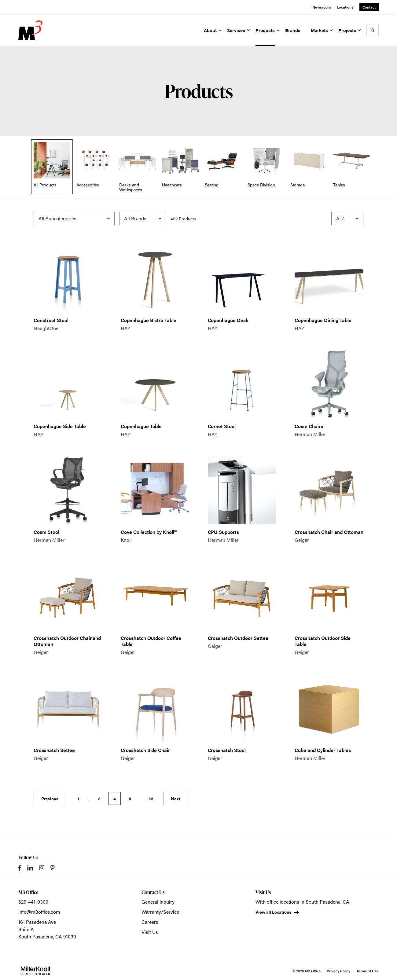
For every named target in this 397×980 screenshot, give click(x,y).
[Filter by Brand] (143, 218)
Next (176, 798)
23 (151, 798)
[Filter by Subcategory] (74, 218)
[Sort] (347, 218)
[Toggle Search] (373, 30)
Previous (50, 798)
